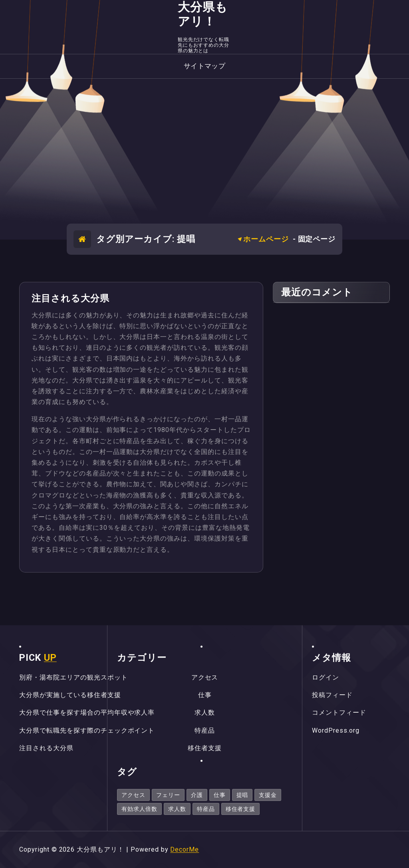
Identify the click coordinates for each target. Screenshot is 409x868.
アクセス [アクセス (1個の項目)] (133, 795)
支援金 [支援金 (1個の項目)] (268, 795)
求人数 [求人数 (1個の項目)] (177, 809)
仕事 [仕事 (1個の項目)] (220, 795)
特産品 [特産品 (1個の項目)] (206, 809)
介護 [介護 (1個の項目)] (197, 795)
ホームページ (266, 239)
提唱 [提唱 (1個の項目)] (242, 795)
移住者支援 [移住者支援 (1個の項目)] (241, 809)
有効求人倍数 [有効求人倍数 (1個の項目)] (139, 809)
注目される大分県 (70, 298)
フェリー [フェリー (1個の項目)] (168, 795)
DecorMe (185, 849)
